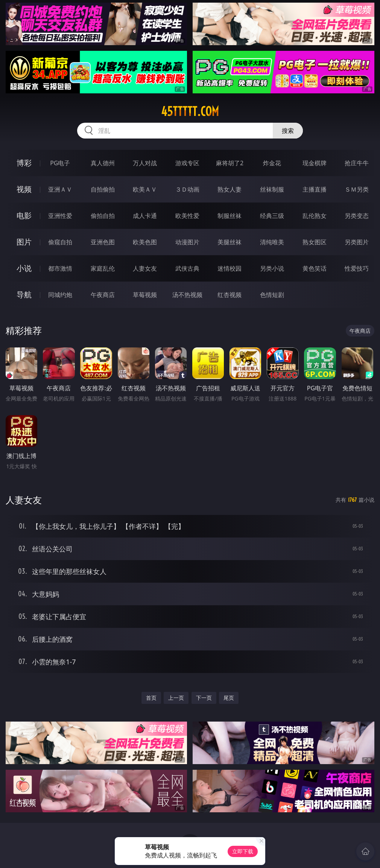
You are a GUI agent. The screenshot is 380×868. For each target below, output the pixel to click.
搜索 (288, 131)
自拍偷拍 (103, 189)
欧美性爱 (187, 216)
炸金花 (272, 163)
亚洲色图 (103, 242)
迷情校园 (230, 268)
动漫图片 (187, 242)
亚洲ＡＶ (60, 189)
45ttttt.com (190, 111)
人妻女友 (145, 268)
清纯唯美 (272, 242)
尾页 (229, 698)
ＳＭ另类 (357, 189)
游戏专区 (187, 163)
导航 (24, 295)
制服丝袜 (230, 216)
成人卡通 (145, 216)
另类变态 (357, 216)
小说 (24, 268)
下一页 (204, 698)
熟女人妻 (230, 189)
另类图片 (357, 242)
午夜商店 (103, 295)
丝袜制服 (272, 189)
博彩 (24, 163)
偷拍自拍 (103, 216)
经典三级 (272, 216)
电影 (24, 215)
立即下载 (243, 851)
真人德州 (103, 163)
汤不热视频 (187, 295)
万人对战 (145, 163)
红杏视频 (230, 295)
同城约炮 (60, 295)
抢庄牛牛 (357, 163)
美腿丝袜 (230, 242)
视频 (24, 189)
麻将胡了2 (230, 163)
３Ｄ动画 (187, 189)
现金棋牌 (315, 163)
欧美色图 (145, 242)
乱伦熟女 (315, 216)
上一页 (176, 698)
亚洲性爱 (60, 216)
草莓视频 (145, 295)
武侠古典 (187, 268)
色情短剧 (272, 295)
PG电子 (60, 163)
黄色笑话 (315, 268)
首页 (151, 698)
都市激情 (60, 268)
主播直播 (315, 189)
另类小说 (272, 268)
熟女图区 (315, 242)
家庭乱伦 (103, 268)
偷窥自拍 (60, 242)
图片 (24, 242)
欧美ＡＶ (145, 189)
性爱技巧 (357, 268)
